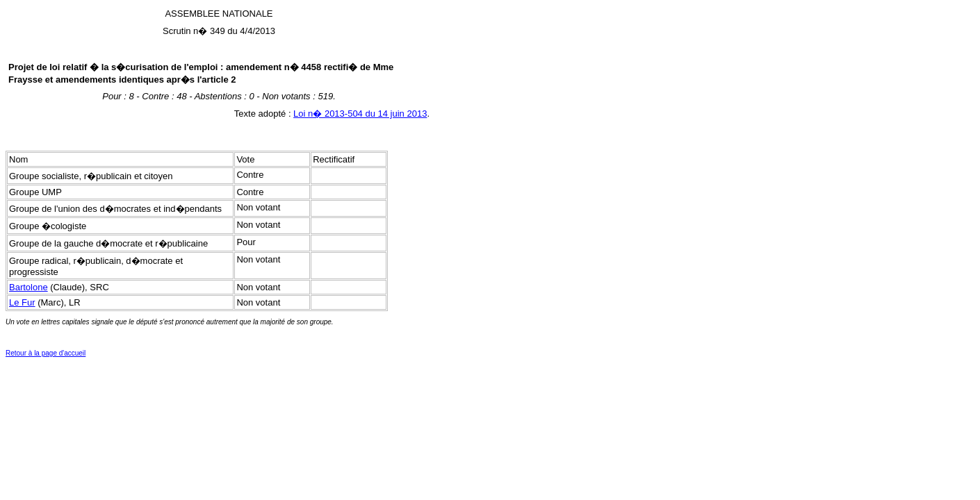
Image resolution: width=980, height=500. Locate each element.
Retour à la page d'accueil (46, 353)
